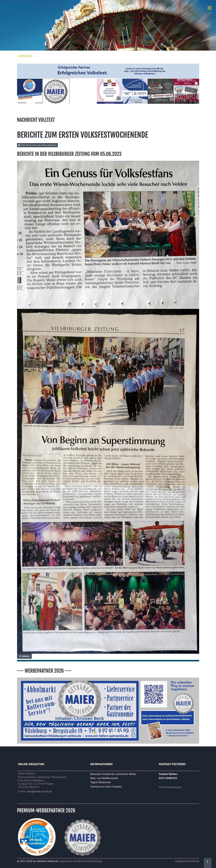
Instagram (181, 861)
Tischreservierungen (170, 787)
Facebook (194, 861)
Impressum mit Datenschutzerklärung (81, 861)
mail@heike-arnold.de (39, 791)
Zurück (26, 656)
